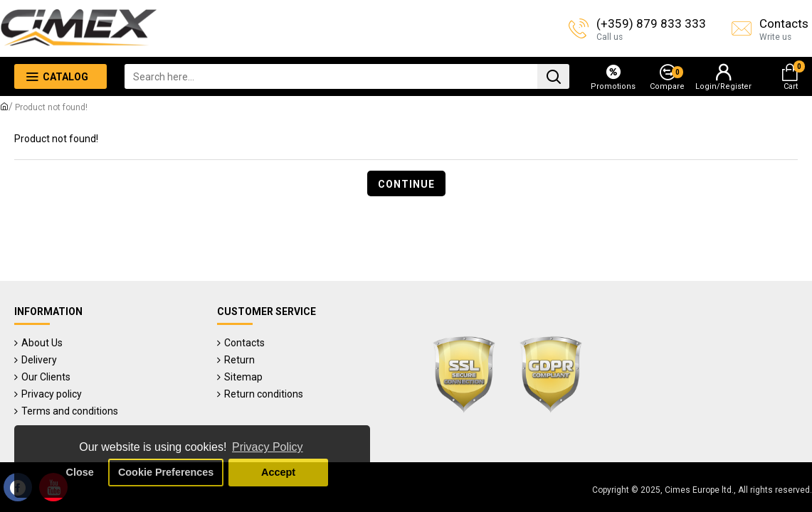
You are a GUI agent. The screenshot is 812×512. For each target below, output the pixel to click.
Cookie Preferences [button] (166, 472)
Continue (406, 184)
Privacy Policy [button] (268, 447)
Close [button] (80, 472)
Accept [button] (278, 472)
